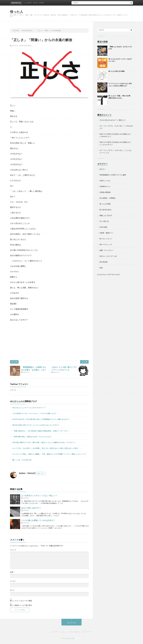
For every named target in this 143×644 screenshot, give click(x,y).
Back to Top (72, 623)
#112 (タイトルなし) (58, 631)
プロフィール (88, 631)
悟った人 (78, 638)
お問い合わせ (74, 631)
